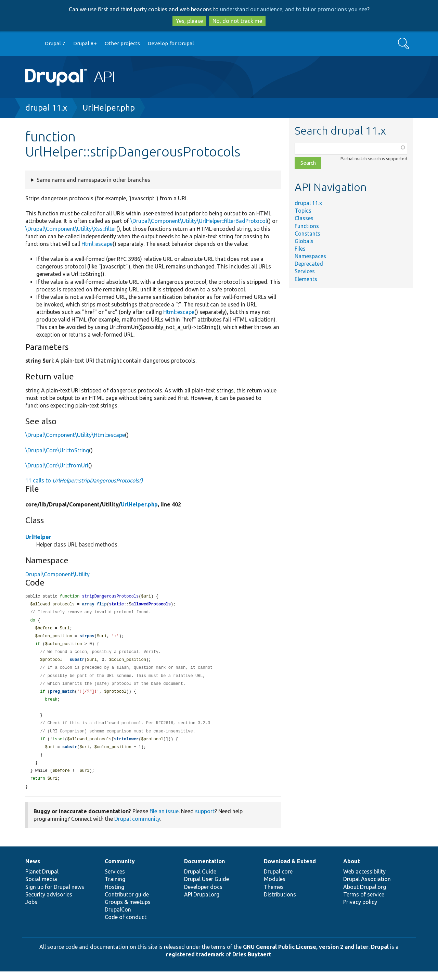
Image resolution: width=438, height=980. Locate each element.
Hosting (114, 895)
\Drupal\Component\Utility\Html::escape (75, 435)
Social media (41, 888)
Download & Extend (290, 870)
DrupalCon (118, 918)
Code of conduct (126, 926)
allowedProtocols (151, 605)
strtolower (126, 746)
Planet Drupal (42, 880)
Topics (303, 211)
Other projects (122, 43)
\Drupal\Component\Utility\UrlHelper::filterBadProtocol (199, 221)
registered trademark (195, 963)
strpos (87, 638)
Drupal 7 (55, 43)
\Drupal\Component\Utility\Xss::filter (71, 229)
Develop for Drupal (171, 43)
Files (300, 249)
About (352, 870)
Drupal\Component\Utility (57, 574)
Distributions (280, 903)
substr (77, 663)
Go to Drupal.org (32, 44)
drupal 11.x (46, 108)
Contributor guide (127, 903)
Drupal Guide (200, 880)
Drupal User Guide (207, 888)
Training (115, 888)
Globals (304, 241)
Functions (307, 226)
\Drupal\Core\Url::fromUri (57, 465)
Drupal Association (367, 888)
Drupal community (137, 827)
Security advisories (49, 903)
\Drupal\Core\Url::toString (57, 450)
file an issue (164, 820)
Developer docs (203, 895)
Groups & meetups (128, 910)
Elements (306, 279)
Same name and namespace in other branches (93, 180)
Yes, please (189, 21)
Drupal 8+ (85, 43)
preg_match (62, 696)
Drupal (380, 955)
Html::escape (97, 244)
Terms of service (364, 903)
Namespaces (310, 256)
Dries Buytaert (252, 963)
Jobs (31, 910)
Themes (274, 895)
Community (120, 870)
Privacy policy (360, 910)
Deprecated (309, 264)
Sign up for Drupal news (55, 895)
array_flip (94, 605)
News (33, 870)
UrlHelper (38, 537)
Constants (307, 234)
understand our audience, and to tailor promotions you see (294, 9)
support (205, 820)
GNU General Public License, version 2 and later (306, 955)
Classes (304, 218)
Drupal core (278, 880)
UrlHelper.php (109, 108)
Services (305, 271)
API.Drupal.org (202, 903)
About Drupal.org (365, 895)
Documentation (204, 870)
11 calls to (84, 480)
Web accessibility (364, 880)
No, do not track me (237, 21)
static (117, 605)
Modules (275, 888)
